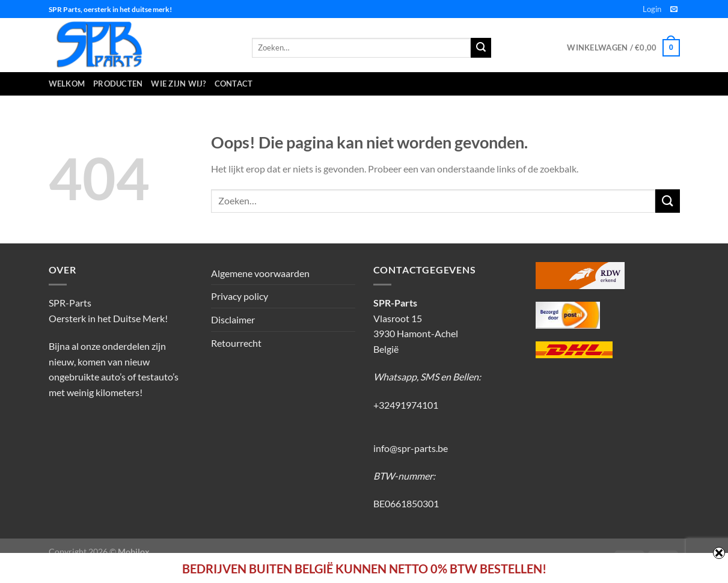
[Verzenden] (667, 201)
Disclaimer (233, 319)
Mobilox (134, 551)
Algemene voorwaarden (260, 273)
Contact (234, 84)
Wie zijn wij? (178, 84)
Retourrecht (236, 343)
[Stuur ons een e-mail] (674, 10)
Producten (118, 84)
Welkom (67, 84)
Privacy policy (240, 296)
